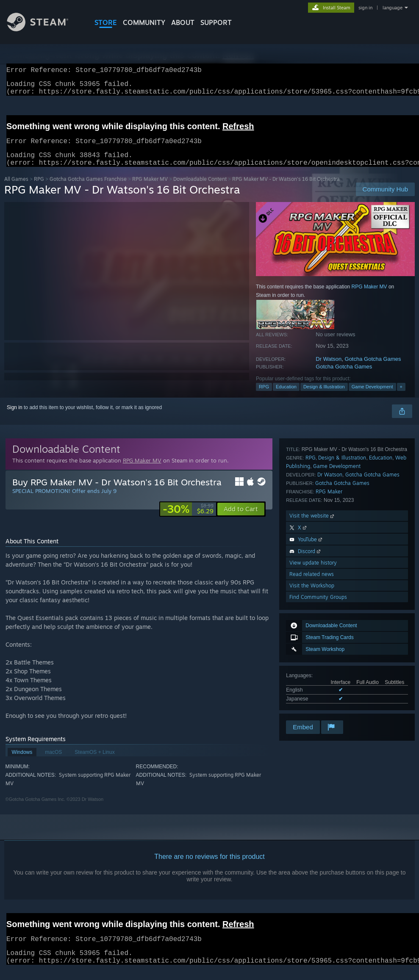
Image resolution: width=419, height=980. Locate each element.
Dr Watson (329, 369)
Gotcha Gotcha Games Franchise (88, 189)
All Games (16, 189)
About (183, 22)
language (393, 8)
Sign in (15, 418)
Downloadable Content (200, 189)
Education (286, 397)
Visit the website (312, 626)
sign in (365, 8)
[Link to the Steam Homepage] (44, 29)
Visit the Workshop (312, 696)
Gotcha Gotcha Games (373, 369)
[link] (188, 519)
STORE (106, 22)
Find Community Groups (318, 707)
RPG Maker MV (150, 189)
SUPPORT (216, 22)
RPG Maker (329, 602)
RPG (39, 189)
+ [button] (401, 397)
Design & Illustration (324, 397)
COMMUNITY (144, 22)
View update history (313, 673)
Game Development (372, 397)
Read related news (312, 685)
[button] (241, 519)
